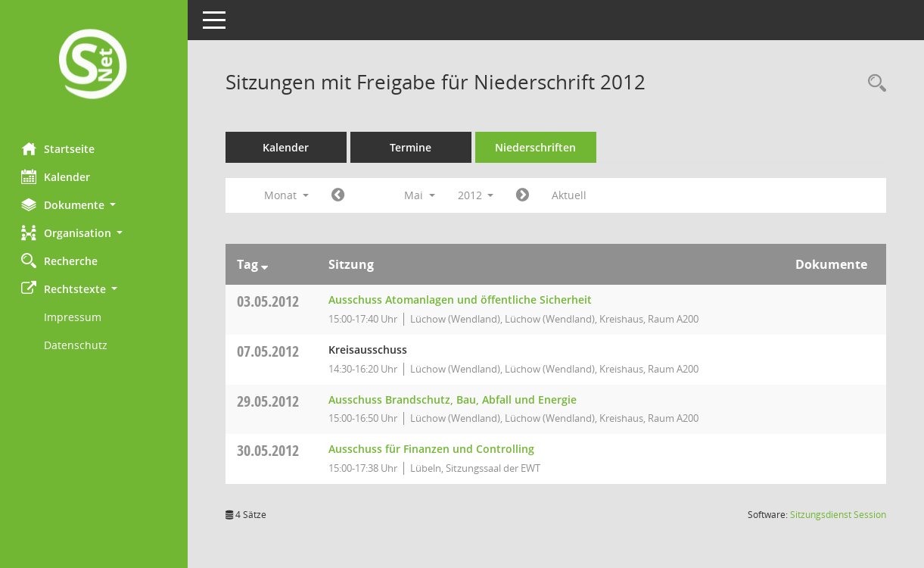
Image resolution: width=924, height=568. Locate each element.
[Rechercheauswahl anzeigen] (873, 84)
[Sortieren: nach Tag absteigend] (266, 264)
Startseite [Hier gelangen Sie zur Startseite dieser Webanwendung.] (59, 148)
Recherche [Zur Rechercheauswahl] (61, 261)
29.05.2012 (269, 401)
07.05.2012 (269, 351)
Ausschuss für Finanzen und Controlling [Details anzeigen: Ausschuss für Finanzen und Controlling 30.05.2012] (433, 449)
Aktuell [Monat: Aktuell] (571, 195)
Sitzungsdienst (838, 515)
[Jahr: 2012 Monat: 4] (339, 195)
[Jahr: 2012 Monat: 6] (525, 195)
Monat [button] (288, 195)
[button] (95, 205)
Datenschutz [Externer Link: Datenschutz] (77, 345)
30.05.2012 (269, 450)
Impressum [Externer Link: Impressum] (74, 317)
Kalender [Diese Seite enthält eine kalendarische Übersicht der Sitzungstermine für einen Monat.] (57, 176)
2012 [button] (478, 195)
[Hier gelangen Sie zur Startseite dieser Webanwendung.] (95, 66)
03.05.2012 (269, 301)
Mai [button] (421, 195)
